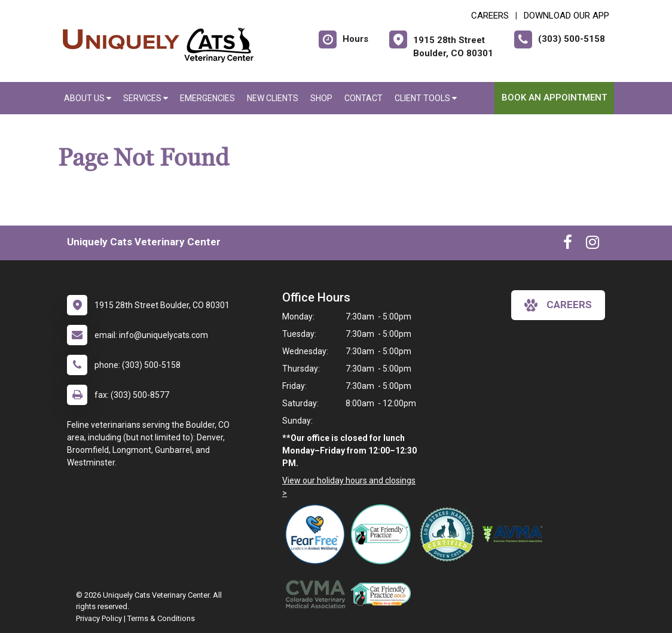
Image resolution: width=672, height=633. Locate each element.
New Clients (273, 98)
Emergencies (207, 98)
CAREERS (490, 16)
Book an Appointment (554, 98)
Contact (364, 98)
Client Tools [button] (426, 98)
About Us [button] (88, 98)
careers (558, 305)
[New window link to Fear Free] (318, 534)
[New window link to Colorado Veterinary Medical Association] (318, 594)
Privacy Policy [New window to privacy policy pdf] (99, 618)
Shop (321, 98)
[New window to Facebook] (568, 245)
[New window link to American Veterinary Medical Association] (515, 534)
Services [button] (146, 98)
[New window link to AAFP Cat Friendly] (384, 594)
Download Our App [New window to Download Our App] (566, 16)
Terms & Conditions (161, 618)
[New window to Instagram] (592, 245)
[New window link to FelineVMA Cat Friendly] (384, 534)
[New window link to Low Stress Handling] (450, 534)
